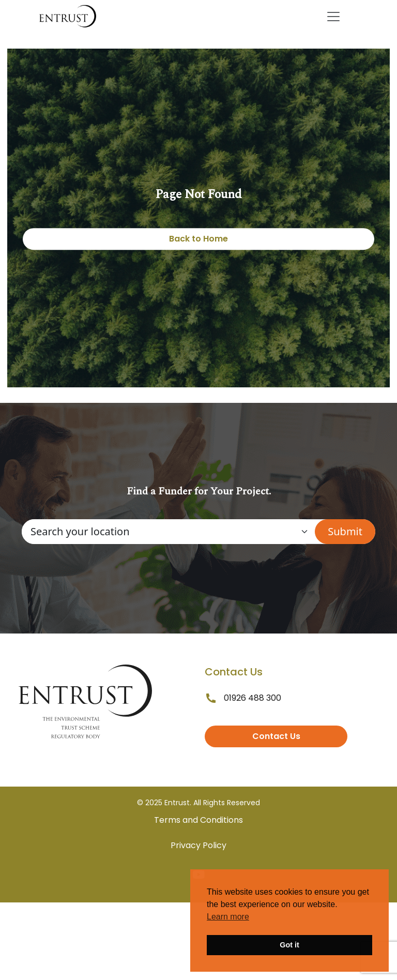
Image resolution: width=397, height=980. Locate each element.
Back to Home (198, 239)
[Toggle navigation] (333, 17)
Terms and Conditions (198, 820)
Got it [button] (289, 945)
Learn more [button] (228, 917)
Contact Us (276, 736)
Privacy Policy (198, 845)
